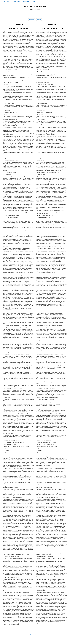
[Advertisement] (35, 14)
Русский (27, 2)
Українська (16, 2)
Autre (34, 2)
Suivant (39, 19)
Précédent (32, 19)
